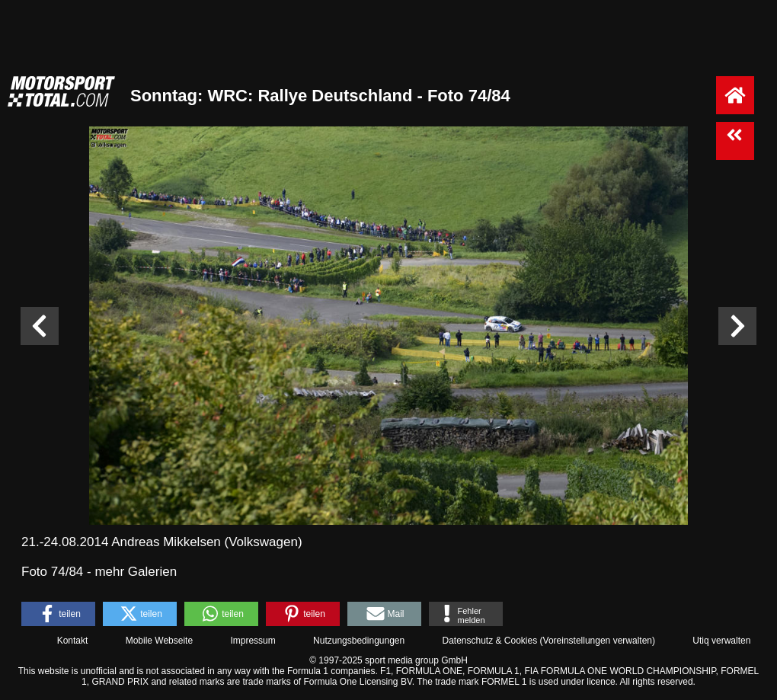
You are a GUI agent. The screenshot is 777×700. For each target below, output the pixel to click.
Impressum (253, 641)
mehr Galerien (136, 572)
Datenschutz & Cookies (489, 641)
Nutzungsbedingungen (359, 641)
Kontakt (73, 641)
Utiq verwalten (721, 641)
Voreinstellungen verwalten (598, 641)
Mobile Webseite (160, 641)
